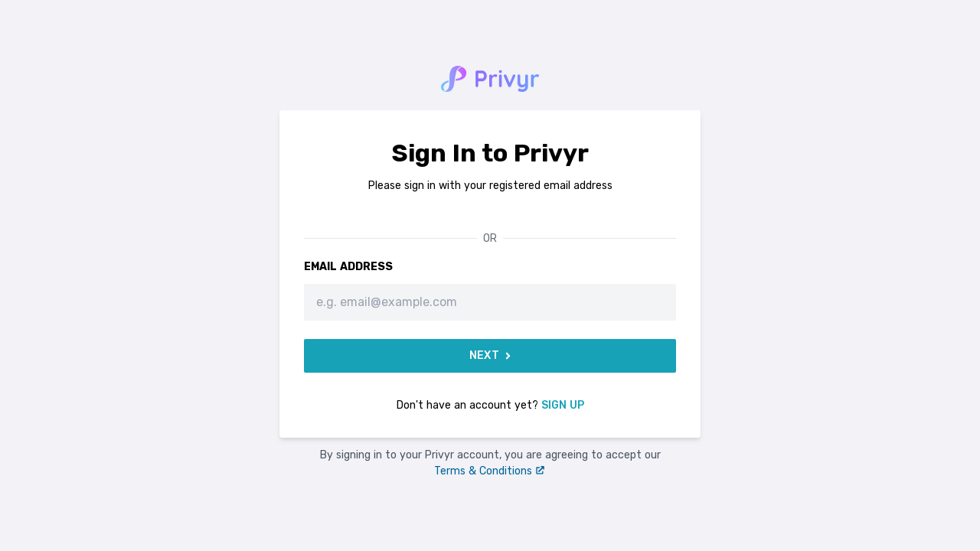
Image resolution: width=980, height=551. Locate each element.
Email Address (348, 267)
